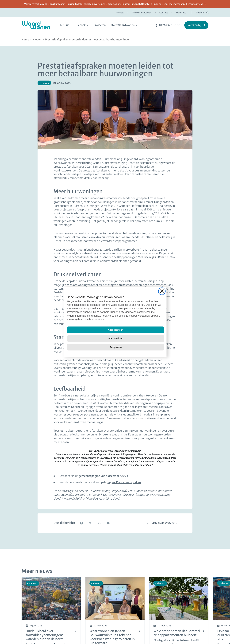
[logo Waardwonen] (36, 25)
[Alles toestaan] (116, 330)
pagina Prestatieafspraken (124, 482)
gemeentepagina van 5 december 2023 (103, 476)
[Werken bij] (196, 25)
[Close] (162, 291)
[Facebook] (81, 523)
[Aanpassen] (116, 347)
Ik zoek (81, 25)
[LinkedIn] (99, 523)
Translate (181, 13)
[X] (90, 523)
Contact (164, 13)
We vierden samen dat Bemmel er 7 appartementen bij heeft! (177, 633)
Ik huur (64, 25)
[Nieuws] (37, 39)
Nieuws (120, 13)
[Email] (108, 523)
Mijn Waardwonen (142, 13)
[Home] (25, 39)
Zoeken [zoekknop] (200, 13)
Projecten (100, 25)
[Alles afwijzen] (116, 339)
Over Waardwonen (123, 25)
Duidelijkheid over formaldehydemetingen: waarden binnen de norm (45, 635)
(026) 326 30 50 (170, 25)
